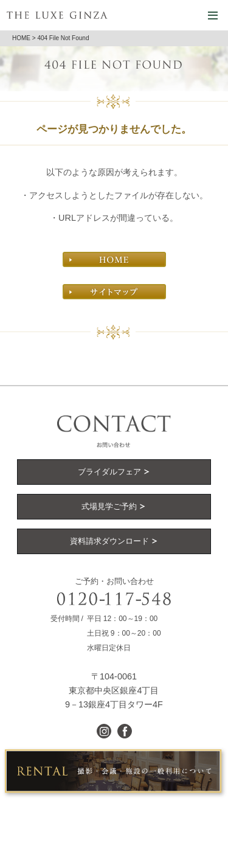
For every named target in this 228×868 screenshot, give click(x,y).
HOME (21, 38)
